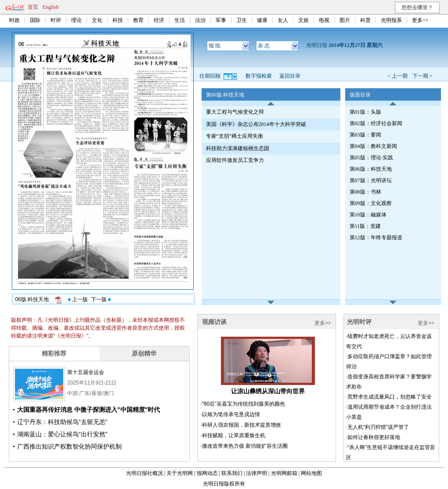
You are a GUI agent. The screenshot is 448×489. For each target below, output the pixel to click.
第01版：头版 (365, 112)
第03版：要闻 (365, 135)
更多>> (420, 20)
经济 (159, 20)
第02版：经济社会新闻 (376, 123)
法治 (200, 20)
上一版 (78, 299)
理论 (76, 20)
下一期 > (423, 76)
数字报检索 (259, 76)
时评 (56, 20)
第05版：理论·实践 (371, 158)
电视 (324, 20)
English (51, 7)
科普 (365, 20)
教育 (138, 20)
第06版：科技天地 (371, 169)
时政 (14, 20)
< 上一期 (397, 76)
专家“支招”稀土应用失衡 (235, 136)
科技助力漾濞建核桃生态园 (238, 148)
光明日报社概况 (145, 473)
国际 (35, 20)
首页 (33, 7)
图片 (345, 20)
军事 (221, 20)
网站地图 (311, 473)
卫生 (242, 20)
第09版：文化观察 (371, 203)
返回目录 (290, 76)
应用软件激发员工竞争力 (235, 160)
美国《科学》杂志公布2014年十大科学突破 (256, 124)
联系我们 (232, 473)
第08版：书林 (365, 192)
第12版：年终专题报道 (376, 237)
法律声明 (257, 473)
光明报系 (391, 20)
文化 (97, 20)
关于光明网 (180, 473)
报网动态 (207, 473)
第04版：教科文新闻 (373, 146)
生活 (180, 20)
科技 (118, 20)
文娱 (303, 20)
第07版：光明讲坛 (371, 180)
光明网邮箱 (284, 473)
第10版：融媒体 (368, 215)
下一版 (101, 299)
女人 (283, 20)
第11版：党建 (365, 226)
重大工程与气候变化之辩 (235, 112)
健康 (262, 20)
